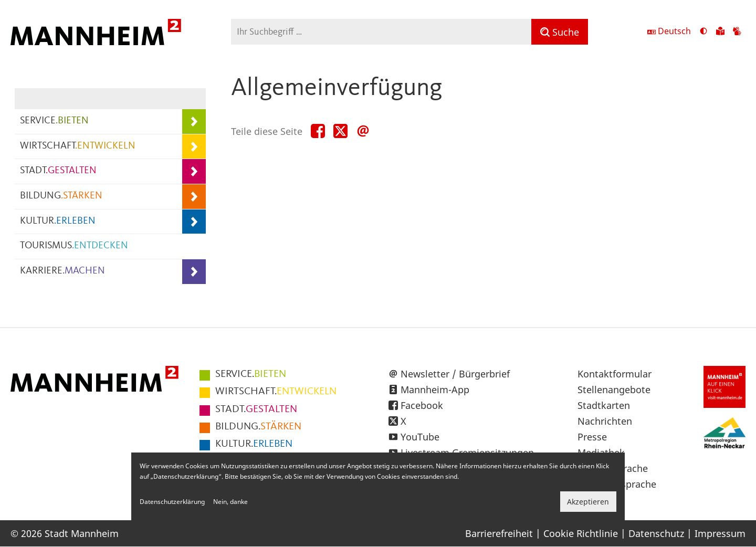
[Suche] (560, 32)
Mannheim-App (435, 390)
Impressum (720, 533)
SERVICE (54, 121)
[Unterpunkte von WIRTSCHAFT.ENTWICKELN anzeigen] (194, 147)
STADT (58, 171)
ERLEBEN (254, 444)
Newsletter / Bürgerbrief (455, 374)
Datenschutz (656, 533)
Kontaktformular (615, 374)
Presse (592, 437)
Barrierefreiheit (499, 533)
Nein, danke (230, 502)
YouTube (420, 437)
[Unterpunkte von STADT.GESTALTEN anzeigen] (194, 171)
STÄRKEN (258, 427)
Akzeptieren (588, 502)
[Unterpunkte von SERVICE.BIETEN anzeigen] (194, 122)
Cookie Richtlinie (581, 533)
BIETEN (251, 374)
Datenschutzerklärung (172, 502)
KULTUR (58, 221)
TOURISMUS (74, 246)
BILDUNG (61, 196)
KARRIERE (62, 271)
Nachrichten (605, 421)
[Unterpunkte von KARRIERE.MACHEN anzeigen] (194, 272)
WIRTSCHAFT (78, 146)
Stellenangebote (614, 390)
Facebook (422, 405)
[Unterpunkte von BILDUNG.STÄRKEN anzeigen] (194, 197)
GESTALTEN (256, 409)
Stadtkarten (604, 405)
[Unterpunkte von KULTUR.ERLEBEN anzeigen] (194, 222)
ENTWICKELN (276, 392)
